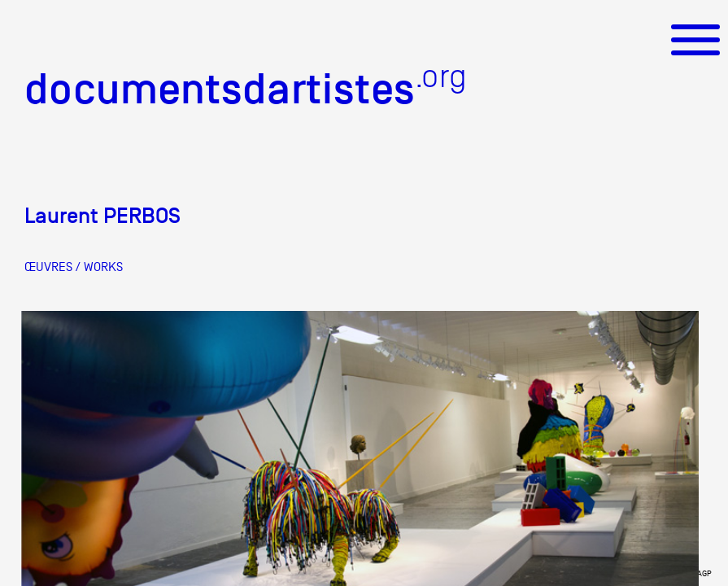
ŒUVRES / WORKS (74, 267)
